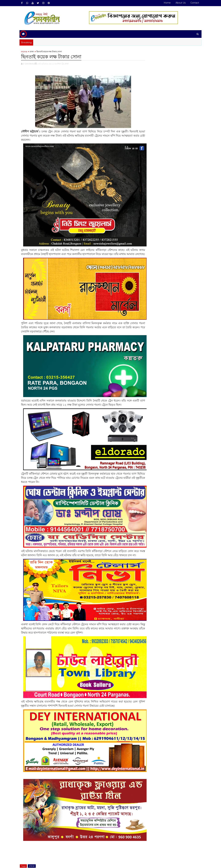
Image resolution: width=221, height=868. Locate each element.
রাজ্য (33, 51)
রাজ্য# (33, 851)
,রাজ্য (68, 64)
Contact (194, 3)
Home (166, 3)
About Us (179, 3)
